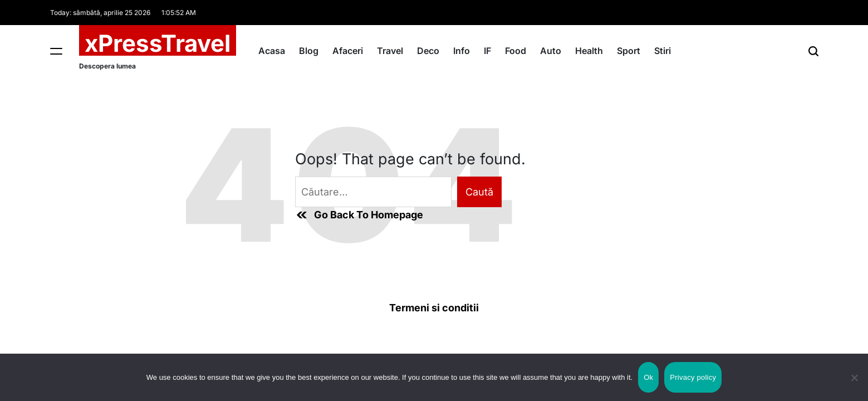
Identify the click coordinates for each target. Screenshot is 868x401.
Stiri (663, 51)
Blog (309, 51)
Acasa (272, 51)
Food (516, 51)
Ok (648, 377)
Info (462, 51)
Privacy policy (693, 377)
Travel (390, 51)
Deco (428, 51)
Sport (629, 51)
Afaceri (348, 51)
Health (589, 51)
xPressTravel (158, 43)
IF (487, 51)
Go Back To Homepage (359, 215)
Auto (551, 51)
